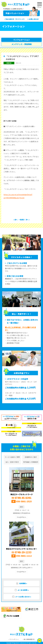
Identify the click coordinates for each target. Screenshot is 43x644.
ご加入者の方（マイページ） (15, 19)
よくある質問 (21, 590)
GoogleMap (21, 517)
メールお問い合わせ (21, 597)
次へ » (28, 220)
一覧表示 (22, 220)
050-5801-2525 (24, 501)
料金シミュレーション (22, 13)
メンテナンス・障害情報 (22, 44)
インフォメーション (22, 40)
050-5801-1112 (24, 556)
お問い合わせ (34, 19)
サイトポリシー (14, 639)
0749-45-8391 (21, 498)
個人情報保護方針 (29, 639)
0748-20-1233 (21, 552)
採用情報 (21, 583)
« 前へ (16, 220)
